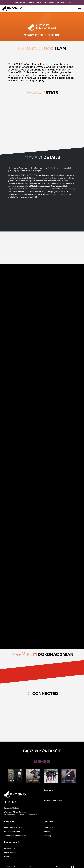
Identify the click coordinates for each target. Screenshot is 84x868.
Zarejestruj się (10, 850)
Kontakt (7, 854)
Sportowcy (48, 825)
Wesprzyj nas (9, 846)
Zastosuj (47, 834)
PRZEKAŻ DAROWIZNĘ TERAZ (22, 2)
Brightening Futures (12, 829)
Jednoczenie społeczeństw (15, 834)
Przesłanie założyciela (53, 798)
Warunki (41, 865)
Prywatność (50, 865)
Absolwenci (49, 829)
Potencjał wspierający (13, 825)
